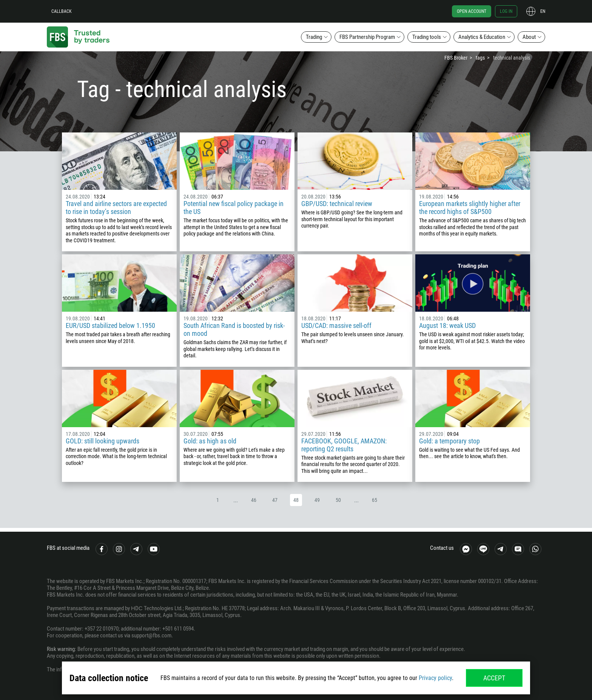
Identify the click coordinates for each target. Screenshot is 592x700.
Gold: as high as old (210, 441)
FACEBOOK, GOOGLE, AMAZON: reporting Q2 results (344, 445)
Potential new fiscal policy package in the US (234, 208)
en (543, 11)
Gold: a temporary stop (449, 441)
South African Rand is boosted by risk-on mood (234, 329)
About (529, 37)
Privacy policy (435, 678)
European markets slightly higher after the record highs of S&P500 (470, 208)
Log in (506, 11)
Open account (472, 11)
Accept (494, 678)
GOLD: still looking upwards (103, 441)
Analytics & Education (482, 37)
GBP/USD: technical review (337, 204)
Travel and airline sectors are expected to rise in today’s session (116, 208)
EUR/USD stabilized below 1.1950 (110, 325)
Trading (314, 37)
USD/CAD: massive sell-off (336, 325)
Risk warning (61, 649)
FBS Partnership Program (367, 37)
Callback (62, 11)
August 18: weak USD (447, 325)
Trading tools (427, 37)
